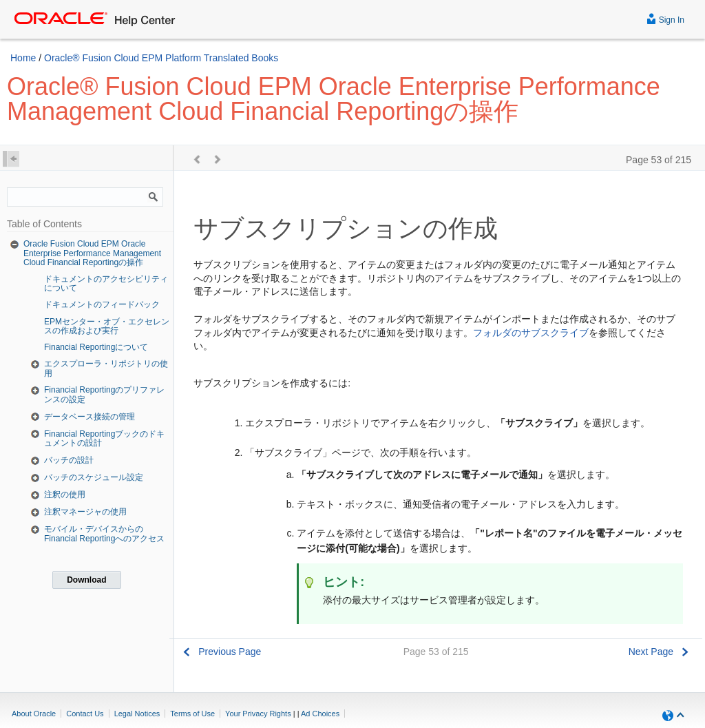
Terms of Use (192, 714)
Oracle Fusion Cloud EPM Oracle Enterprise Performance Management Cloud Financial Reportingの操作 (92, 253)
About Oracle (34, 714)
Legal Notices (137, 714)
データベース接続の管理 (90, 417)
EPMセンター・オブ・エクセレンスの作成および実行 (107, 326)
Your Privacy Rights (258, 714)
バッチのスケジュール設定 (94, 477)
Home (23, 58)
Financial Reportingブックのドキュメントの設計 (104, 439)
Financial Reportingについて (96, 347)
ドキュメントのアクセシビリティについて (106, 283)
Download (86, 580)
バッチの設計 (69, 460)
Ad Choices (320, 714)
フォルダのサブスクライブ (531, 333)
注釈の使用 (65, 495)
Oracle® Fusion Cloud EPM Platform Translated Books (161, 58)
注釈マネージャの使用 (85, 512)
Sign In (665, 18)
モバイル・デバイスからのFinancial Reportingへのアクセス (104, 534)
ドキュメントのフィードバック (102, 304)
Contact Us (85, 714)
